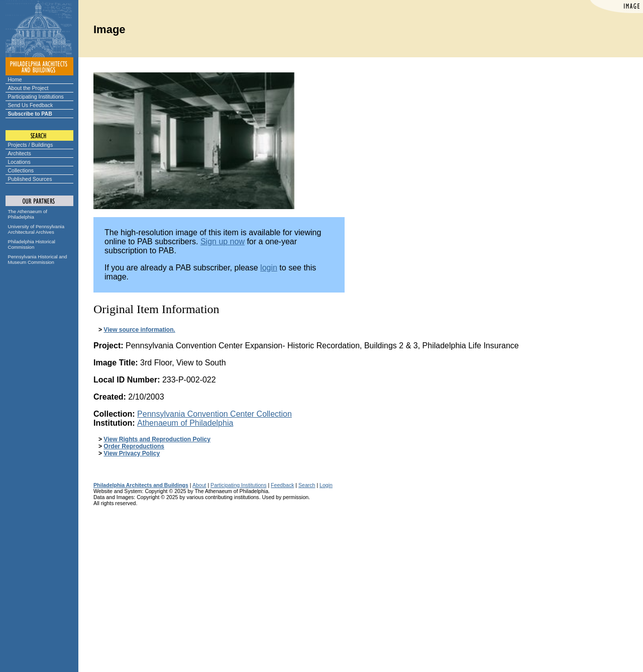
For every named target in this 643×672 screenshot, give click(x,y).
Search (307, 485)
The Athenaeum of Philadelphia (28, 214)
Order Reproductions (134, 446)
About (199, 485)
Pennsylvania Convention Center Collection (215, 414)
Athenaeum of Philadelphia (185, 423)
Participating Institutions (36, 97)
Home (15, 79)
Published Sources (30, 179)
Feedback (282, 485)
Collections (21, 170)
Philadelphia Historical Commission (32, 244)
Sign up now (223, 242)
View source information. (139, 330)
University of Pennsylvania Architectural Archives (36, 229)
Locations (19, 162)
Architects (20, 153)
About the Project (28, 88)
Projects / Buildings (31, 145)
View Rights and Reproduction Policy (157, 439)
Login (326, 485)
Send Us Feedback (31, 105)
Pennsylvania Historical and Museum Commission (38, 259)
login (269, 268)
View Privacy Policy (132, 453)
